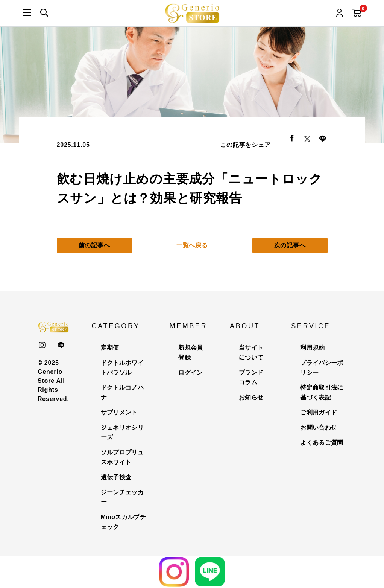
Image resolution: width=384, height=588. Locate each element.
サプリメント (119, 412)
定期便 (110, 348)
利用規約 (312, 348)
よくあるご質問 (322, 443)
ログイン (190, 372)
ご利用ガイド (319, 412)
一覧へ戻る (192, 245)
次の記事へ (290, 245)
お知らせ (251, 397)
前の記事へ (94, 245)
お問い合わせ (319, 427)
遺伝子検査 (116, 477)
